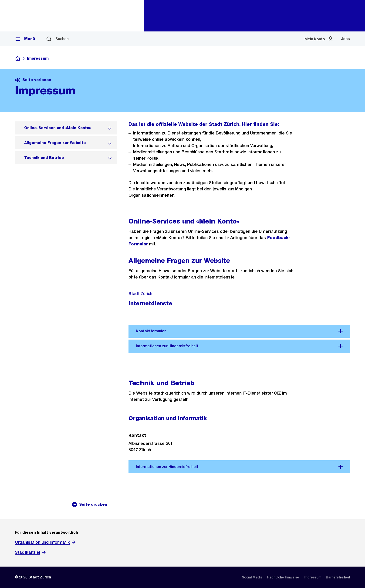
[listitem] (66, 128)
